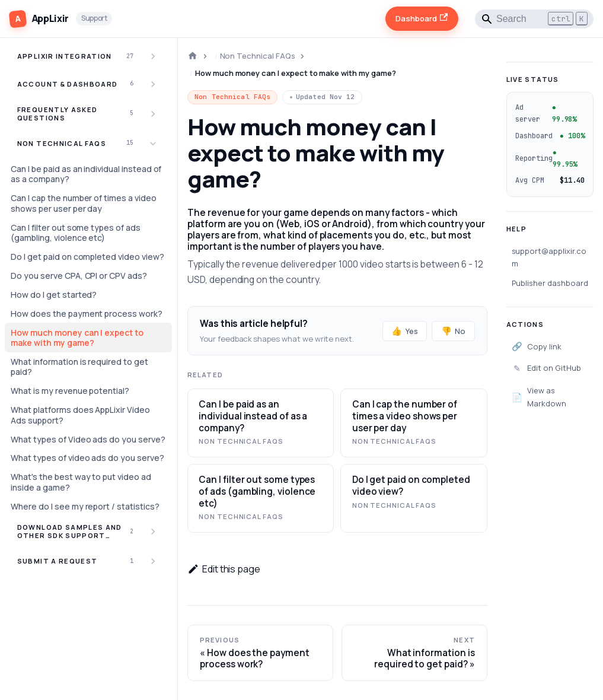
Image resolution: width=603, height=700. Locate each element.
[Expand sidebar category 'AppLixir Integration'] (153, 56)
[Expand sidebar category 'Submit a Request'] (153, 561)
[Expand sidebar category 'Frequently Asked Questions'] (153, 114)
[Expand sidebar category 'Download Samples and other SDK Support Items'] (153, 532)
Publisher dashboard (550, 283)
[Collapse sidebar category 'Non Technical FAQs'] (153, 144)
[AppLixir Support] (61, 19)
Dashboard (422, 18)
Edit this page (224, 569)
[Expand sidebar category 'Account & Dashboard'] (153, 84)
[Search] (534, 19)
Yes (405, 331)
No (454, 331)
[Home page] (193, 56)
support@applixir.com (549, 257)
